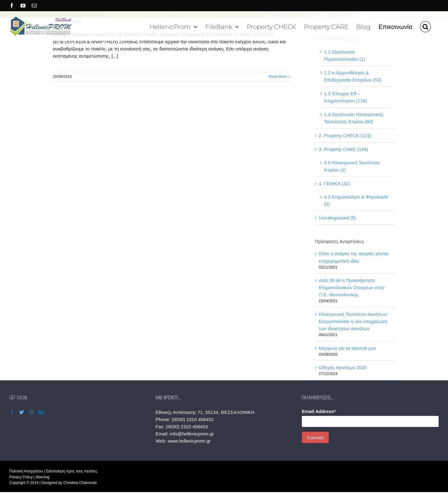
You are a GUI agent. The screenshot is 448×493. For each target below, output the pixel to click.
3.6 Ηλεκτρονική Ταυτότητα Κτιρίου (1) (352, 166)
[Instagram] (31, 412)
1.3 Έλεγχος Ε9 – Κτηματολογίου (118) (346, 97)
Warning (42, 477)
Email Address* (319, 411)
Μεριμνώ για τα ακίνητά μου (348, 348)
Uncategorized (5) (337, 218)
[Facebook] (12, 412)
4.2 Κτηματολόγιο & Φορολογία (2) (356, 200)
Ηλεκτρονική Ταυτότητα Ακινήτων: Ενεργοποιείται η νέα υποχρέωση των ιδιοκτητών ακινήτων (353, 321)
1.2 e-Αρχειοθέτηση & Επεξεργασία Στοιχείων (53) (353, 76)
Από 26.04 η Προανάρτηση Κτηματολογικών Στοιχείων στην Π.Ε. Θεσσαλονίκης (352, 287)
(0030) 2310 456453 (187, 427)
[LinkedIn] (41, 412)
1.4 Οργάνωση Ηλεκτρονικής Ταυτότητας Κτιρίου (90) (354, 118)
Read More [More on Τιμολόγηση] (278, 77)
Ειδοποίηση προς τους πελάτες (71, 471)
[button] (425, 26)
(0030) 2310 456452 (193, 419)
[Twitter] (21, 412)
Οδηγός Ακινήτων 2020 (343, 367)
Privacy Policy (21, 477)
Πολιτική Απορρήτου (26, 471)
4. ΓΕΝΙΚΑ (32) (334, 183)
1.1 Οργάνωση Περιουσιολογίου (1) (345, 55)
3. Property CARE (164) (343, 149)
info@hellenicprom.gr (192, 434)
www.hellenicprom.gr (189, 441)
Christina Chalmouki (80, 483)
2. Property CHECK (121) (345, 136)
